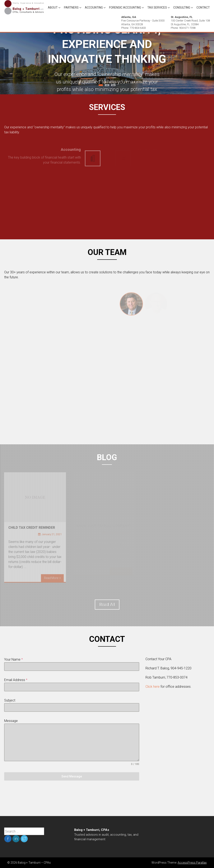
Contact (203, 8)
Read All (107, 604)
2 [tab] (107, 85)
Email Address (16, 680)
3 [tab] (113, 85)
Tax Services (157, 8)
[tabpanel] (107, 63)
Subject (10, 700)
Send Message (72, 776)
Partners (71, 8)
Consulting (182, 8)
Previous (11, 63)
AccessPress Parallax (192, 863)
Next (203, 63)
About (53, 8)
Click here (153, 687)
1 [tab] (101, 85)
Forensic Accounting (125, 8)
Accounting (94, 8)
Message (11, 721)
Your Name (13, 659)
